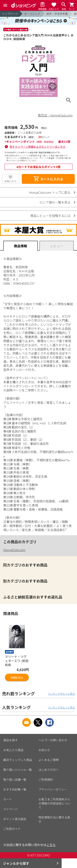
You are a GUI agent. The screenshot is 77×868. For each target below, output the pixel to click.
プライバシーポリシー (53, 789)
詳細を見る (17, 677)
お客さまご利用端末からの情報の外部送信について (54, 803)
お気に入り (10, 181)
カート (8, 799)
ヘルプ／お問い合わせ (53, 740)
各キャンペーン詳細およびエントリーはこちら (38, 147)
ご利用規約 (46, 779)
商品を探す (10, 740)
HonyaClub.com (14, 550)
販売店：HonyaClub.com (55, 115)
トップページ (10, 14)
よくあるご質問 (49, 760)
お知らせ (44, 750)
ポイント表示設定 (15, 819)
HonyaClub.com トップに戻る (50, 192)
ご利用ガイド (12, 829)
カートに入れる (48, 179)
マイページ (10, 809)
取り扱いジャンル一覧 (18, 770)
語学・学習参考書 (57, 14)
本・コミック (32, 14)
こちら (51, 845)
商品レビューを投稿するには (50, 216)
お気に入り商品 (13, 750)
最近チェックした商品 (18, 760)
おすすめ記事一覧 (15, 789)
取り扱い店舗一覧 (15, 779)
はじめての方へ (49, 770)
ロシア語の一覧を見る (55, 202)
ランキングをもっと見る (61, 694)
